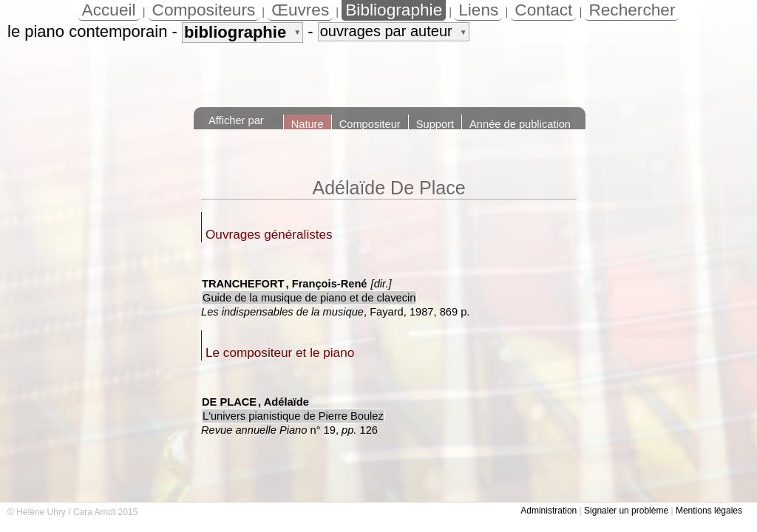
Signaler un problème (626, 511)
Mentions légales (709, 511)
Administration (549, 511)
